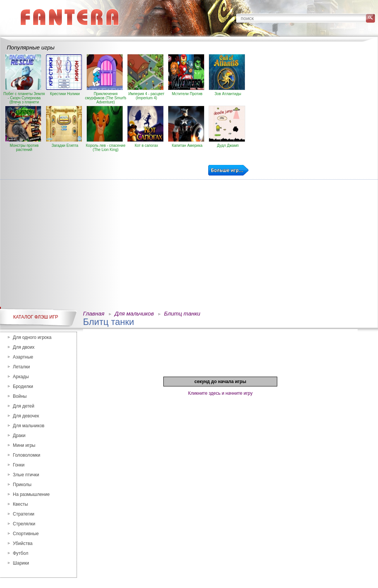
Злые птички (26, 475)
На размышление (31, 494)
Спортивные (26, 534)
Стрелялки (24, 524)
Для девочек (26, 416)
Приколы (22, 485)
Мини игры (24, 445)
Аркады (21, 377)
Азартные (23, 357)
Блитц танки (182, 313)
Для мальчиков (29, 426)
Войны (20, 396)
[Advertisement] (351, 167)
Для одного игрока (32, 337)
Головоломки (27, 455)
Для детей (24, 406)
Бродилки (23, 386)
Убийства (23, 543)
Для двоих (24, 347)
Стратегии (24, 514)
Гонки (19, 465)
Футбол (21, 553)
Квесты (20, 504)
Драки (19, 436)
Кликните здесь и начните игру (220, 393)
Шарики (21, 563)
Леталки (21, 367)
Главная (94, 313)
